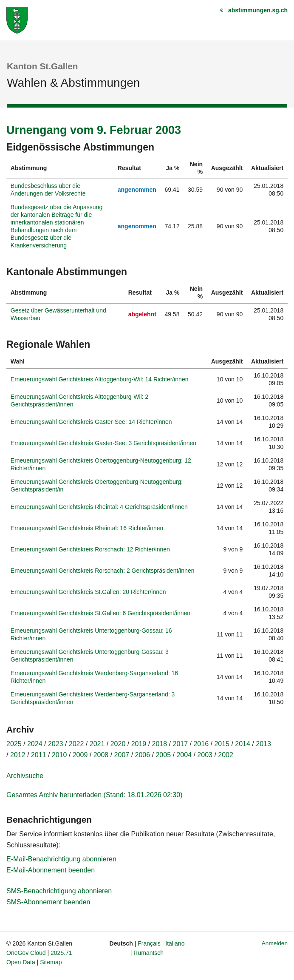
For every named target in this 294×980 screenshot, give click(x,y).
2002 (226, 755)
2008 (101, 755)
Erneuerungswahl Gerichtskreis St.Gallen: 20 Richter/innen (88, 592)
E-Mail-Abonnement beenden (51, 870)
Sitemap (51, 962)
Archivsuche (25, 776)
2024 (35, 744)
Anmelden (275, 943)
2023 (56, 744)
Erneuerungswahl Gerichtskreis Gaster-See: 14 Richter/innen (91, 422)
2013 (263, 744)
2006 (143, 755)
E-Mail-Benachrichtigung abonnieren (61, 859)
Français (149, 943)
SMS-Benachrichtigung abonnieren (59, 891)
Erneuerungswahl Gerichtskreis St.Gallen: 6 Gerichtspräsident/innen (100, 613)
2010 (59, 755)
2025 (14, 744)
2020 (118, 744)
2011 (39, 755)
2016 (201, 744)
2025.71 (61, 953)
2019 (139, 744)
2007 (122, 755)
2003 (205, 755)
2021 (97, 744)
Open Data (21, 962)
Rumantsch (148, 953)
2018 (160, 744)
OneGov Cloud (26, 953)
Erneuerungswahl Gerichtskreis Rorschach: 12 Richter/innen (90, 549)
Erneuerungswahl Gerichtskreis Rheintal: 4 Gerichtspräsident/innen (99, 507)
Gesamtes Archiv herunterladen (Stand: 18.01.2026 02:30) (94, 795)
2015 (222, 744)
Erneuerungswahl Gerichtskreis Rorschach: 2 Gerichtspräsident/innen (103, 571)
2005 (163, 755)
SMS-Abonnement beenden (48, 902)
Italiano (175, 943)
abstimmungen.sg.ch (258, 10)
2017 (181, 744)
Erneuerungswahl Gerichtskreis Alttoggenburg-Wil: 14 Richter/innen (100, 379)
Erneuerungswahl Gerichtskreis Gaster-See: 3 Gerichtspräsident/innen (103, 443)
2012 (18, 755)
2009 (80, 755)
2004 (184, 755)
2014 (243, 744)
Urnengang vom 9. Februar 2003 (94, 130)
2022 (76, 744)
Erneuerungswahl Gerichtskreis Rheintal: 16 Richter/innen (87, 528)
